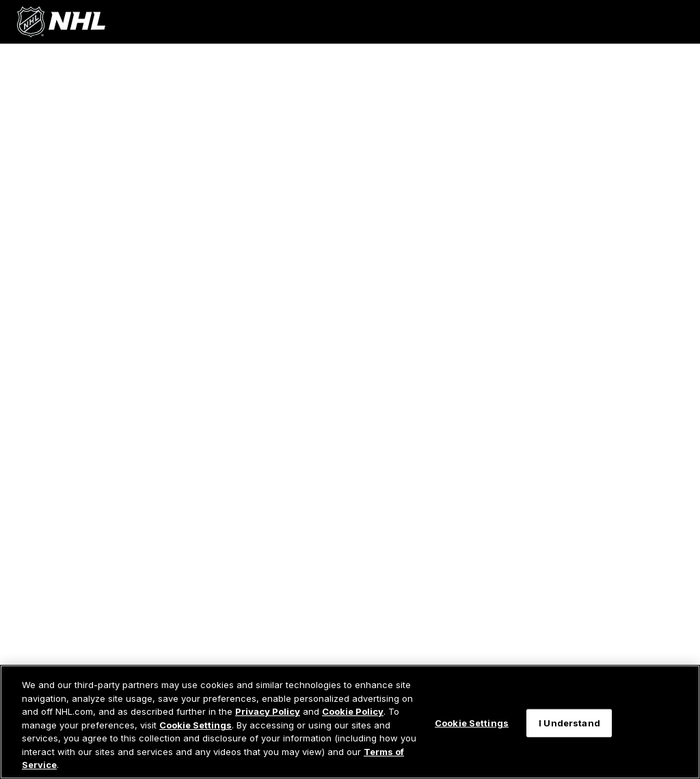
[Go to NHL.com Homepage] (61, 22)
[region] (350, 722)
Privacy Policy (268, 711)
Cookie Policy (353, 711)
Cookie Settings (196, 725)
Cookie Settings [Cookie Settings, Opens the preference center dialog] (472, 722)
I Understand (569, 722)
